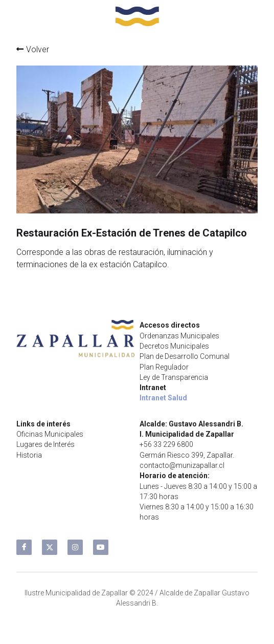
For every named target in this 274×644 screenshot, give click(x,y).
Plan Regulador (164, 367)
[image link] (137, 15)
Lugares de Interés (45, 444)
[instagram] (75, 547)
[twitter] (50, 547)
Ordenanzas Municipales (179, 336)
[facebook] (24, 547)
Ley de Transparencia (174, 377)
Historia (29, 455)
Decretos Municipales (174, 346)
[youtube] (101, 547)
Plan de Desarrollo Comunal (185, 356)
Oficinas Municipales (50, 434)
